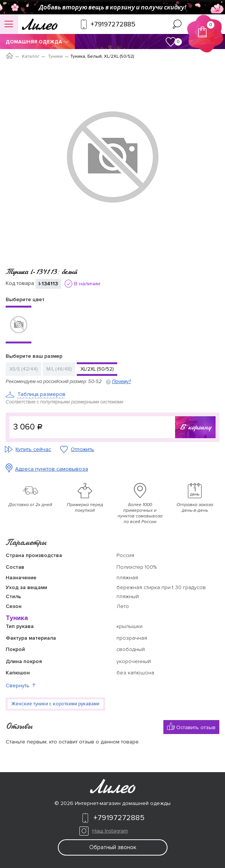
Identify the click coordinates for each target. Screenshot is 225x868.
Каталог (31, 56)
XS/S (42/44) (23, 369)
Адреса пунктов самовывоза (52, 469)
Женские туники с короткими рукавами (55, 704)
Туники (55, 56)
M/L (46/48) (59, 369)
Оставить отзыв (191, 727)
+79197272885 (112, 818)
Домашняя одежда (37, 42)
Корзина (206, 29)
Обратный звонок (113, 847)
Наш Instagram (110, 831)
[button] (112, 686)
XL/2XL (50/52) (97, 369)
